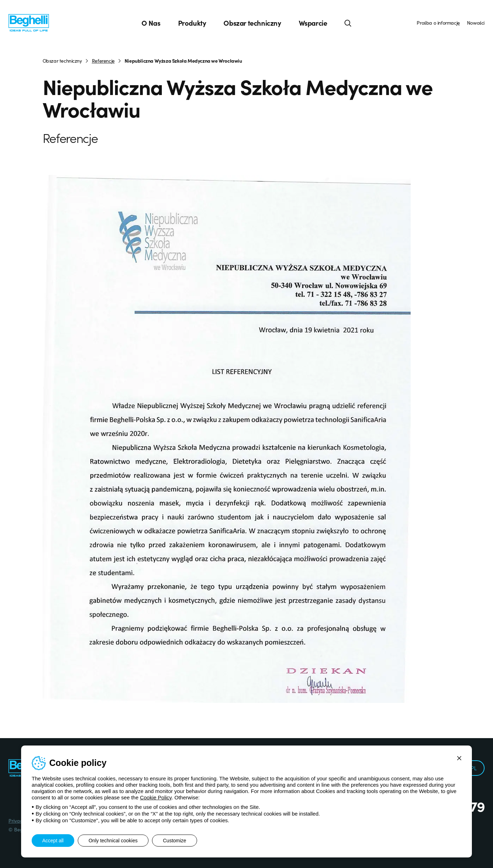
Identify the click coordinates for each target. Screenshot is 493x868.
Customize (175, 841)
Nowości (476, 23)
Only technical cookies (113, 841)
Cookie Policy (156, 797)
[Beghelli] (29, 22)
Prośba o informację (438, 23)
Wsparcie (313, 23)
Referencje (103, 61)
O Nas (151, 23)
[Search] (348, 23)
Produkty (192, 23)
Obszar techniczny (252, 23)
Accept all (53, 841)
